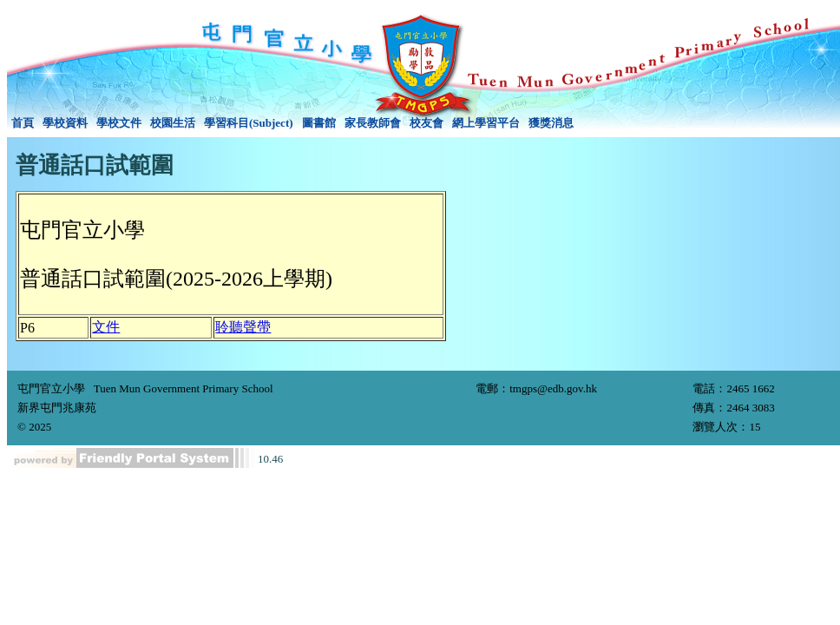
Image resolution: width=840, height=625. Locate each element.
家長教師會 (373, 123)
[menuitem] (23, 123)
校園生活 (173, 123)
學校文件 (119, 123)
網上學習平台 (486, 123)
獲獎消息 (551, 123)
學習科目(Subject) (249, 123)
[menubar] (292, 123)
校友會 (427, 123)
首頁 (23, 123)
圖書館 (319, 123)
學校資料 (65, 123)
